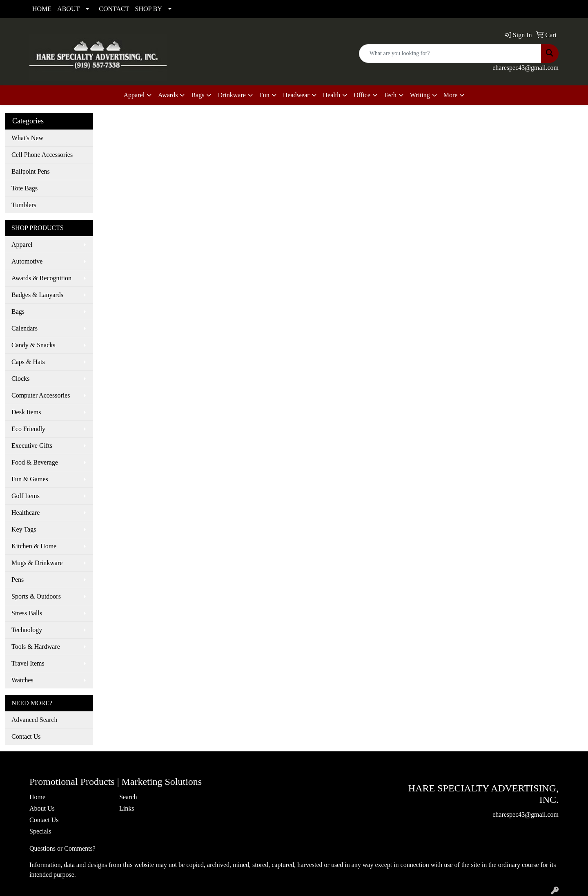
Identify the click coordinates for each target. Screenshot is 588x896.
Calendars (24, 328)
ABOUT (68, 9)
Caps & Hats (28, 362)
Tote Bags (24, 188)
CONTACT (114, 9)
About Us (42, 808)
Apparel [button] (134, 95)
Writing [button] (420, 95)
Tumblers (24, 205)
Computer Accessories (41, 395)
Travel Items (28, 663)
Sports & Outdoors (36, 596)
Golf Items (26, 496)
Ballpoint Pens (31, 171)
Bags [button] (198, 95)
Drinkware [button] (232, 95)
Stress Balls (27, 613)
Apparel (22, 245)
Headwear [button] (296, 95)
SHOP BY (149, 9)
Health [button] (332, 95)
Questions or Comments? (62, 848)
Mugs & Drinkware (37, 563)
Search (128, 797)
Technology (27, 630)
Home (37, 797)
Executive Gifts (32, 446)
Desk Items (26, 412)
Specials (40, 831)
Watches (22, 680)
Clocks (20, 379)
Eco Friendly (28, 429)
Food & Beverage (35, 462)
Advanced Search (34, 720)
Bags (18, 312)
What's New (27, 138)
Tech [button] (390, 95)
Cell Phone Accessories (42, 155)
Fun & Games (30, 479)
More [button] (451, 95)
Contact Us (26, 736)
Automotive (27, 261)
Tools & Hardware (36, 647)
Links (127, 808)
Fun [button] (264, 95)
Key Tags (24, 529)
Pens (18, 580)
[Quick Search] (450, 54)
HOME (42, 9)
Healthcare (26, 513)
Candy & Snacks (33, 345)
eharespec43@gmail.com (526, 68)
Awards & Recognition (41, 278)
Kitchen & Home (34, 546)
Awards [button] (168, 95)
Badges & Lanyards (37, 295)
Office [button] (362, 95)
